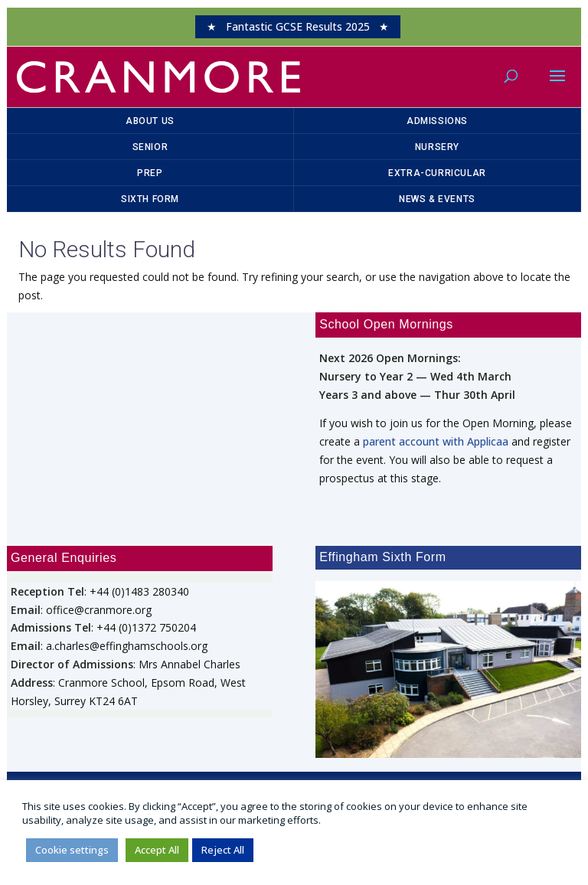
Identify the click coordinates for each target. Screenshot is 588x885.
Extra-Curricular (437, 173)
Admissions (437, 121)
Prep (150, 173)
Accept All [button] (157, 850)
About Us (150, 121)
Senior (150, 147)
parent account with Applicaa (436, 441)
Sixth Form (150, 199)
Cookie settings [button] (72, 850)
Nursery (437, 147)
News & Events (437, 199)
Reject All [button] (223, 850)
